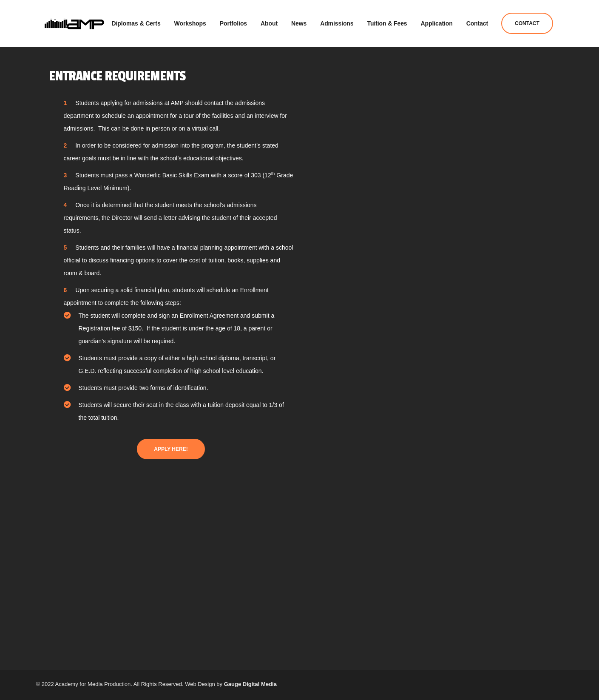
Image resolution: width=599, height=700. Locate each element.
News (299, 21)
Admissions (337, 21)
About (269, 21)
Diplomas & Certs (136, 21)
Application (437, 21)
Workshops (190, 21)
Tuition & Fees (387, 21)
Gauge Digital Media (250, 684)
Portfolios (233, 21)
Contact (477, 21)
